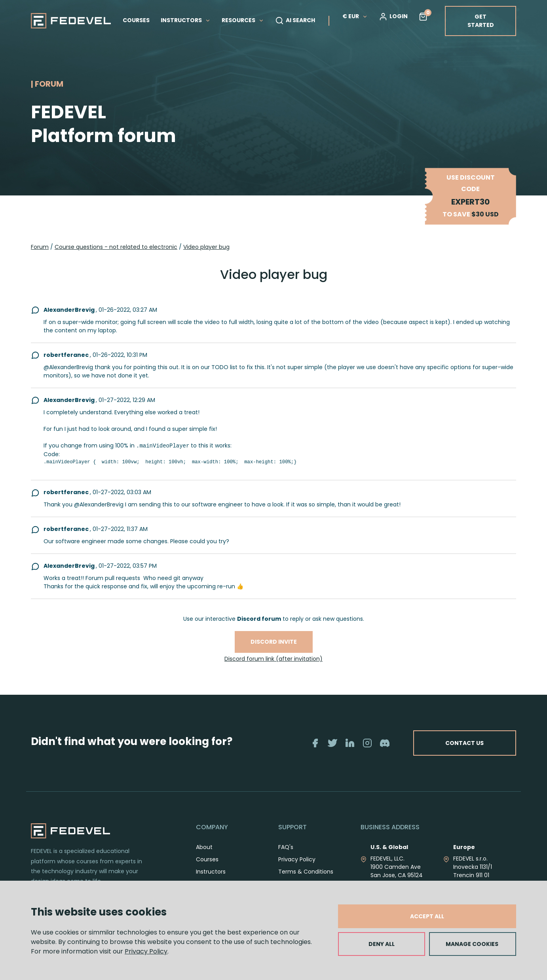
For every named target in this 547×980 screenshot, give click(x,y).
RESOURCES (243, 20)
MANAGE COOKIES (472, 944)
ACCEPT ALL (427, 916)
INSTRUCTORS (186, 20)
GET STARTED (481, 21)
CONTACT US (464, 743)
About (204, 847)
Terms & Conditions (306, 872)
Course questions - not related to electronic (116, 247)
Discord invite (274, 642)
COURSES (136, 20)
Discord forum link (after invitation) (273, 659)
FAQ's (286, 847)
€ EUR (355, 16)
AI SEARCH (295, 21)
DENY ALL (382, 944)
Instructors (211, 872)
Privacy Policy (146, 951)
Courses (207, 859)
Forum (40, 247)
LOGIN (393, 17)
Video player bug (206, 247)
